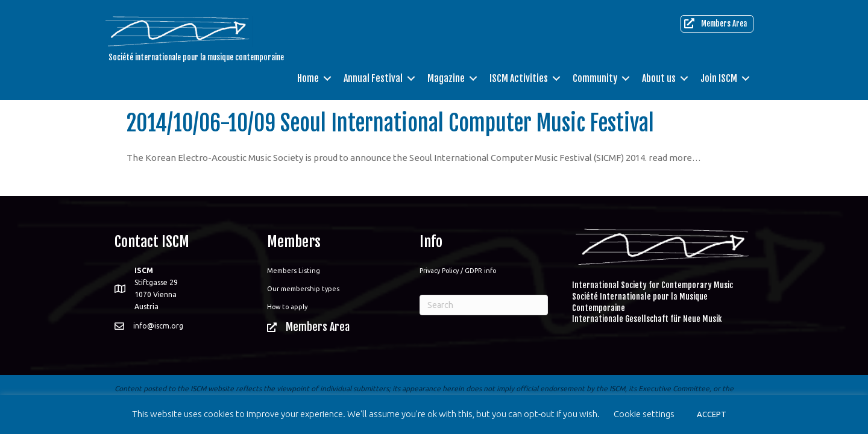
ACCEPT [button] (712, 414)
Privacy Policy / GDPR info (458, 271)
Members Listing (294, 271)
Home (308, 78)
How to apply (287, 307)
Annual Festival (373, 78)
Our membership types (303, 289)
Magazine (446, 78)
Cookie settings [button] (644, 414)
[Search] (484, 305)
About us (659, 78)
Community (595, 78)
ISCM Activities (519, 78)
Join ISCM (719, 78)
